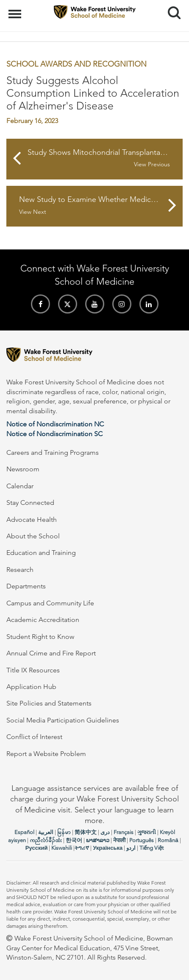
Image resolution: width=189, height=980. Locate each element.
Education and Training (41, 553)
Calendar (20, 486)
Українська (108, 848)
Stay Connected (30, 503)
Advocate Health (32, 519)
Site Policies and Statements (49, 703)
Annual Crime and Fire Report (51, 653)
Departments (26, 586)
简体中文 (86, 832)
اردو (131, 848)
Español (24, 832)
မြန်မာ (64, 832)
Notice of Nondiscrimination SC (54, 434)
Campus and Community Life (50, 603)
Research (20, 570)
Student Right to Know (40, 637)
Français (124, 832)
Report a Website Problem (46, 754)
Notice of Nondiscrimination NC (55, 424)
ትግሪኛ (82, 848)
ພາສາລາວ (98, 840)
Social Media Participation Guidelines (63, 720)
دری (105, 832)
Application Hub (31, 687)
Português (142, 840)
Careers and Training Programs (53, 452)
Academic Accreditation (43, 620)
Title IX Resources (33, 670)
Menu (16, 10)
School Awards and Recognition (76, 64)
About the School (33, 536)
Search (171, 10)
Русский (37, 848)
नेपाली (119, 840)
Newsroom (23, 469)
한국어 (74, 840)
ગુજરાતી (147, 832)
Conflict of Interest (34, 737)
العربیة (46, 832)
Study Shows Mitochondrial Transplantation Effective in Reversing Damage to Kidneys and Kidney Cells (105, 158)
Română (168, 840)
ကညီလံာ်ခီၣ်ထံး (46, 840)
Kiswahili (62, 848)
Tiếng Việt (151, 848)
